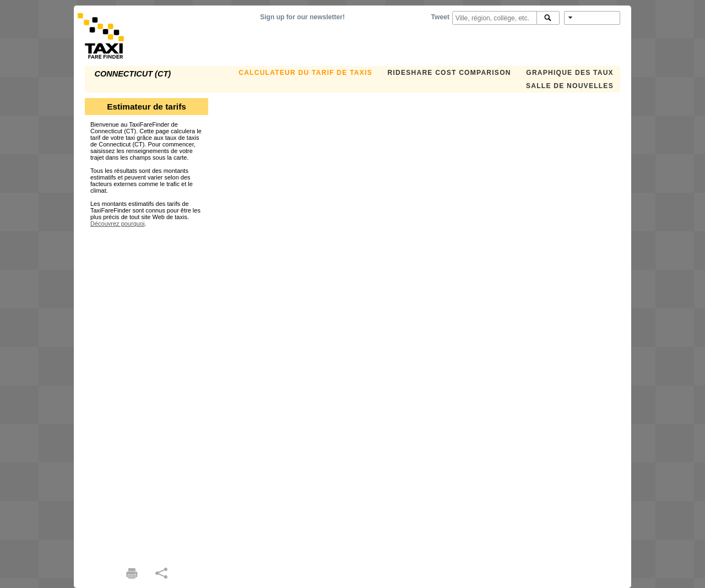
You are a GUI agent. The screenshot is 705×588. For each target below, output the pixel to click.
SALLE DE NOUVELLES (570, 86)
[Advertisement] (147, 392)
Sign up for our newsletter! (302, 17)
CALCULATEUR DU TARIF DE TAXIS (305, 73)
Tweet (440, 17)
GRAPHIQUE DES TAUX (570, 73)
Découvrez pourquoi (117, 224)
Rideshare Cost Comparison (449, 73)
